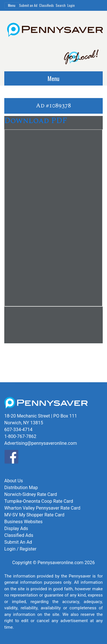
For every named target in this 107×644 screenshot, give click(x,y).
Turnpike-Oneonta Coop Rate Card (39, 501)
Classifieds (47, 5)
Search (61, 5)
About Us (14, 481)
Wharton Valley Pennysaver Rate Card (42, 508)
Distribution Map (21, 488)
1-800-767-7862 (20, 436)
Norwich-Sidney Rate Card (31, 494)
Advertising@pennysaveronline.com (41, 443)
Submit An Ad (18, 542)
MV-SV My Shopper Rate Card (34, 515)
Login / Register (20, 549)
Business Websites (23, 522)
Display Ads (16, 528)
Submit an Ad (28, 5)
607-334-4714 (18, 430)
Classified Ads (19, 535)
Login (71, 5)
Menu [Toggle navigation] (12, 5)
